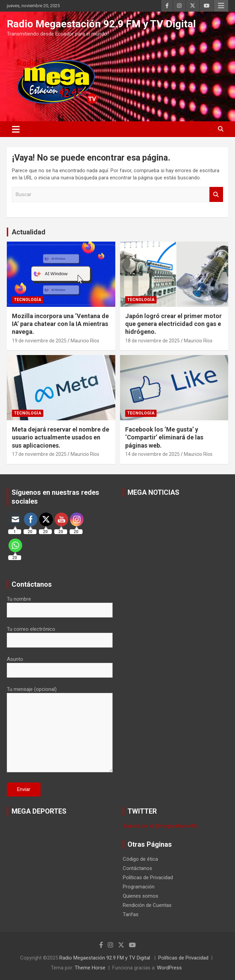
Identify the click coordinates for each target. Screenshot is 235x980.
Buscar (216, 195)
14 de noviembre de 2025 (152, 454)
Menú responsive (221, 6)
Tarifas (131, 914)
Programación (139, 887)
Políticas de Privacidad (148, 877)
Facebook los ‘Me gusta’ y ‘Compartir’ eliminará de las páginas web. (164, 437)
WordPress (169, 968)
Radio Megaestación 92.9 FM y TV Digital (101, 24)
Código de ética (140, 859)
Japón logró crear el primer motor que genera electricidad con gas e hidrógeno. (173, 324)
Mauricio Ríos (85, 341)
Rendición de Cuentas (147, 905)
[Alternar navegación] (16, 129)
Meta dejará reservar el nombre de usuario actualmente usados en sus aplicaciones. (61, 437)
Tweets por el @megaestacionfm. (161, 826)
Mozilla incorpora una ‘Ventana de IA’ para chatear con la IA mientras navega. (60, 324)
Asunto (60, 665)
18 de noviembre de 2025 (152, 341)
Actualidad (28, 232)
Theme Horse (90, 968)
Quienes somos (141, 896)
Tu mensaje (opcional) (60, 730)
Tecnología (28, 300)
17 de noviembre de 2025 (39, 454)
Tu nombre (60, 604)
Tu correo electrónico (60, 635)
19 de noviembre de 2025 (39, 341)
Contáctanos (137, 868)
